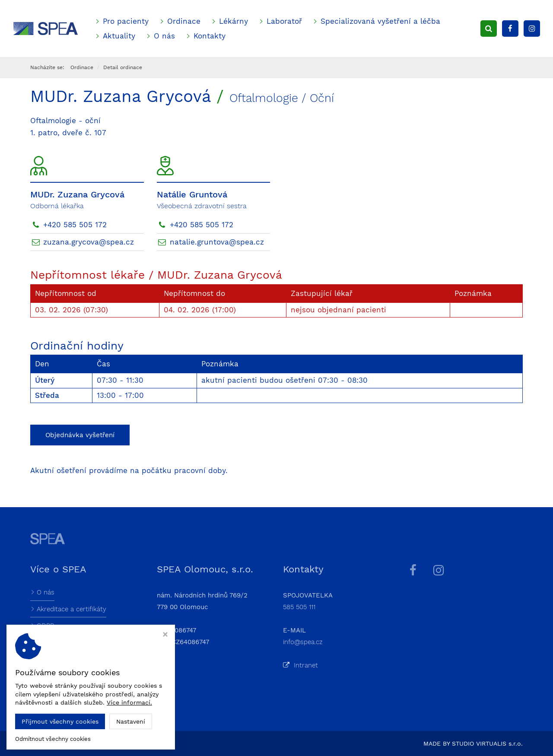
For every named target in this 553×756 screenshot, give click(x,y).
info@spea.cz (303, 642)
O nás (164, 36)
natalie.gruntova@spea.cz (217, 242)
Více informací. (129, 702)
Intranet (300, 665)
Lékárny (234, 21)
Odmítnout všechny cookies (53, 739)
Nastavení (131, 721)
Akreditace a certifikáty (72, 609)
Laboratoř (284, 21)
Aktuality (119, 36)
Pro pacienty (126, 21)
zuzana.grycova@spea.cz (89, 242)
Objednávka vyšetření (80, 435)
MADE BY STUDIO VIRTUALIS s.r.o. (473, 743)
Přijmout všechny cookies (60, 721)
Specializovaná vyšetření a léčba (380, 21)
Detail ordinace (123, 67)
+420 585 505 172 (75, 225)
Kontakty (210, 36)
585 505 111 (299, 607)
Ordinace (184, 21)
